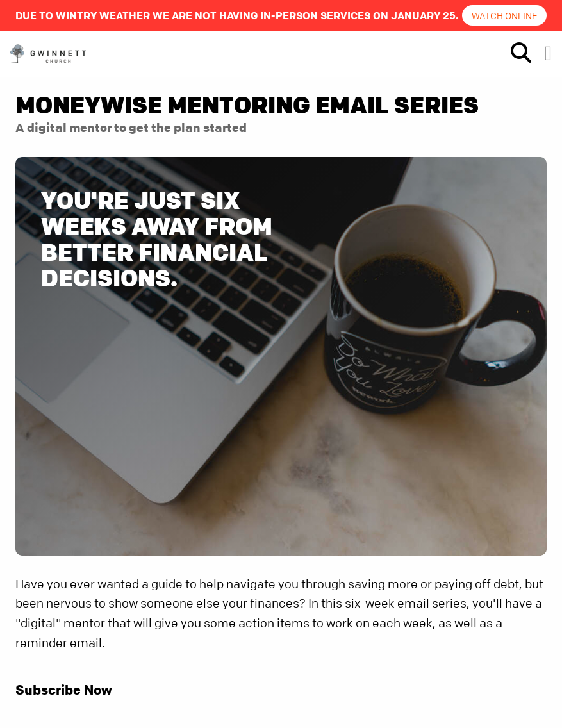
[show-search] (516, 53)
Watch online (505, 15)
